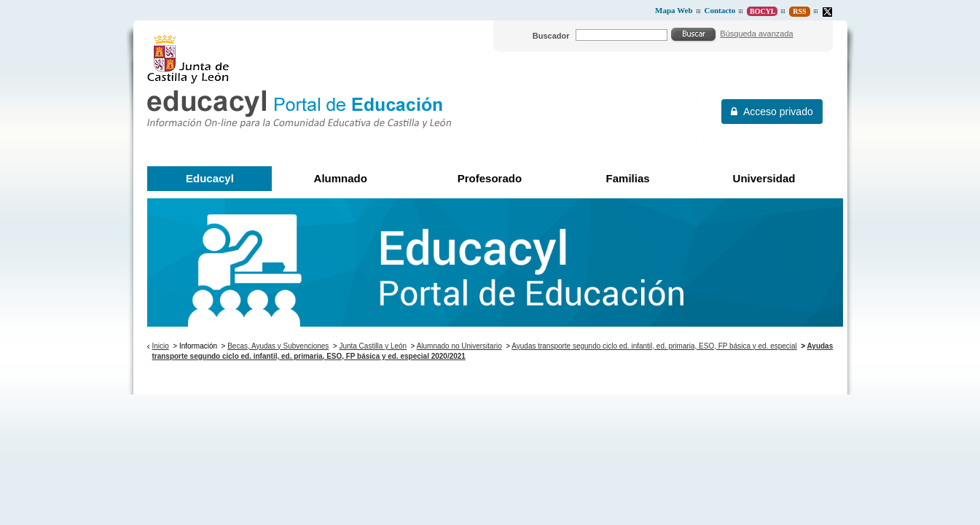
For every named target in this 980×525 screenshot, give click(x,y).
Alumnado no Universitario (459, 346)
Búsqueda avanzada (756, 34)
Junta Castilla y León (373, 346)
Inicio (160, 346)
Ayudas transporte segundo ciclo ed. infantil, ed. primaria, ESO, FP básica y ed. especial (654, 346)
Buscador (551, 36)
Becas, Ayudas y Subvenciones (278, 346)
